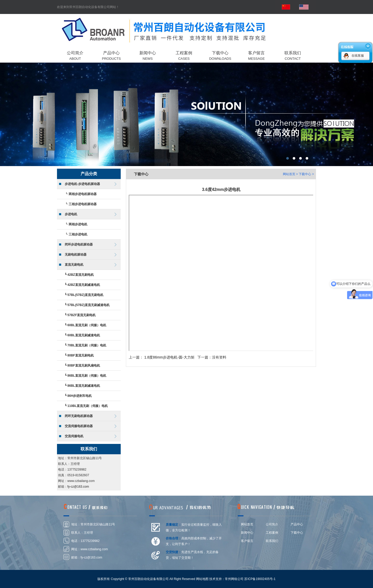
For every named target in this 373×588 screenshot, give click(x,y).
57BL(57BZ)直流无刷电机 (85, 295)
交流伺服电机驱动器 (79, 426)
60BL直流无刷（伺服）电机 (87, 325)
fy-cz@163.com (78, 487)
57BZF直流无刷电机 (81, 315)
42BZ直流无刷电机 (80, 275)
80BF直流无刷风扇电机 (84, 366)
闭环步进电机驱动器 (79, 244)
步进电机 (71, 214)
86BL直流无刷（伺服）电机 (87, 376)
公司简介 (272, 524)
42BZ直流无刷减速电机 (84, 285)
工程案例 (272, 533)
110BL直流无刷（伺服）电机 (88, 406)
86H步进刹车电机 (80, 396)
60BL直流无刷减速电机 (84, 335)
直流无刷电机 (74, 265)
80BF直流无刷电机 (80, 355)
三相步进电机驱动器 (83, 204)
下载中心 (297, 533)
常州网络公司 (234, 579)
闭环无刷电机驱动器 (79, 416)
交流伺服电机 (74, 436)
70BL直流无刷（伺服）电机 (87, 345)
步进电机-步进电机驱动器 (82, 184)
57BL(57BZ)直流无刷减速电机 (88, 305)
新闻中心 (247, 533)
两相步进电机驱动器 (83, 194)
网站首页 (289, 174)
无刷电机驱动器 (76, 255)
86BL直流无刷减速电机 (84, 386)
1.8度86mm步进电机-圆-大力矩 (169, 357)
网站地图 (202, 579)
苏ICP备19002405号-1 (260, 579)
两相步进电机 (78, 224)
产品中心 (297, 524)
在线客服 (358, 56)
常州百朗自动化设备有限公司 (187, 114)
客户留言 (247, 541)
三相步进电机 (78, 234)
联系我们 (272, 541)
